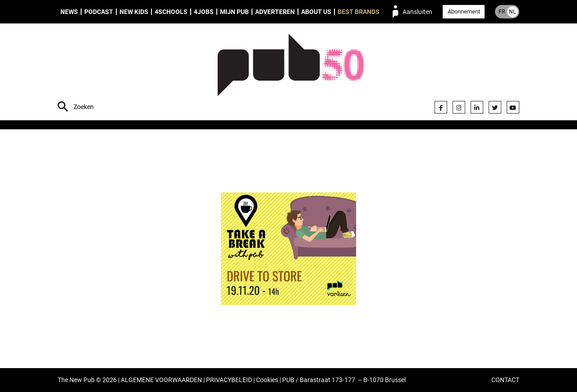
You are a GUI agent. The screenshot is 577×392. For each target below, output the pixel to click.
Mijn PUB (234, 12)
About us (316, 12)
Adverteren (275, 12)
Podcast (99, 12)
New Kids (134, 12)
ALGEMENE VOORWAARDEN (161, 380)
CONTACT (505, 380)
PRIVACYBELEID (229, 380)
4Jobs (204, 12)
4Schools (171, 12)
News (69, 12)
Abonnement (464, 11)
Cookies (267, 380)
